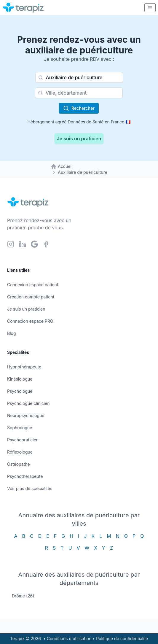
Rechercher (79, 108)
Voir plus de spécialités (30, 488)
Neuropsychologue (26, 415)
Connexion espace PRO (30, 321)
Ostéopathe (19, 464)
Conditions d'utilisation (69, 639)
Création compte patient (31, 297)
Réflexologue (20, 452)
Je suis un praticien (79, 139)
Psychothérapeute (25, 476)
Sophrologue (20, 428)
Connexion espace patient (33, 285)
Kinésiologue (20, 379)
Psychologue (20, 391)
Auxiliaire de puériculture (83, 172)
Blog (12, 333)
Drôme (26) (23, 596)
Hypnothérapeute (24, 367)
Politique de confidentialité (122, 639)
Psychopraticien (23, 440)
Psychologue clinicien (28, 403)
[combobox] (79, 77)
